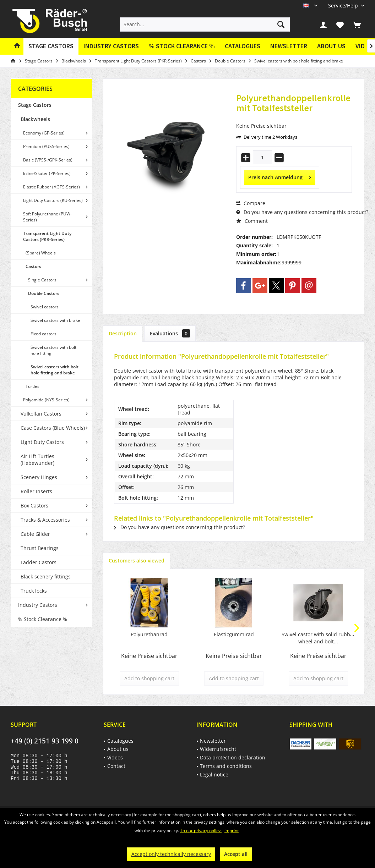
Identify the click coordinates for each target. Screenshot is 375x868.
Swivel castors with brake (55, 320)
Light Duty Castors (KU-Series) (53, 200)
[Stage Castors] (51, 46)
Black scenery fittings (46, 576)
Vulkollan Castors (41, 414)
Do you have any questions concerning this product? (302, 212)
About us (331, 46)
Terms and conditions (226, 766)
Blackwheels (35, 119)
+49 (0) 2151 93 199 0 (45, 741)
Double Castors (44, 293)
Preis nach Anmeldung (280, 176)
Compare (251, 203)
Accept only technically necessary (171, 854)
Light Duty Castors (42, 442)
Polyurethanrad (149, 634)
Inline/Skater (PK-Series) (47, 173)
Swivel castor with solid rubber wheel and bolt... (318, 638)
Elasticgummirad (234, 634)
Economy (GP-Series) (44, 133)
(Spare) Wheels (41, 253)
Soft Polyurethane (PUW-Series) (47, 217)
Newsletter (289, 46)
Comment (252, 221)
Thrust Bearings (40, 548)
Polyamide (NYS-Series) (46, 400)
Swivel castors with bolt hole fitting (53, 350)
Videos (115, 757)
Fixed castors (44, 334)
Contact (116, 766)
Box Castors (34, 506)
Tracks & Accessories (45, 520)
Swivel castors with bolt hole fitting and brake (55, 370)
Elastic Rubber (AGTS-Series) (51, 187)
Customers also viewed (137, 561)
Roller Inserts (36, 491)
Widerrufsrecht (218, 749)
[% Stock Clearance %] (182, 46)
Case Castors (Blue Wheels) (53, 428)
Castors (33, 266)
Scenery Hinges (39, 477)
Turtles (32, 386)
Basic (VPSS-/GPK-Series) (48, 160)
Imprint (232, 831)
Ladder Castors (39, 562)
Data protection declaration (233, 757)
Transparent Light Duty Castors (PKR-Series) (47, 236)
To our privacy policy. (201, 831)
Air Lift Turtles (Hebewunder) (37, 460)
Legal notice (214, 774)
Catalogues (243, 46)
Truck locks (34, 591)
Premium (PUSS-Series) (46, 146)
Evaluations (170, 333)
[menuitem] (344, 6)
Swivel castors (45, 307)
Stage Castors (35, 105)
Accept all (236, 854)
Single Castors (42, 280)
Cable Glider (35, 534)
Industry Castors (38, 605)
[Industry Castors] (111, 46)
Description (123, 333)
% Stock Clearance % (43, 619)
